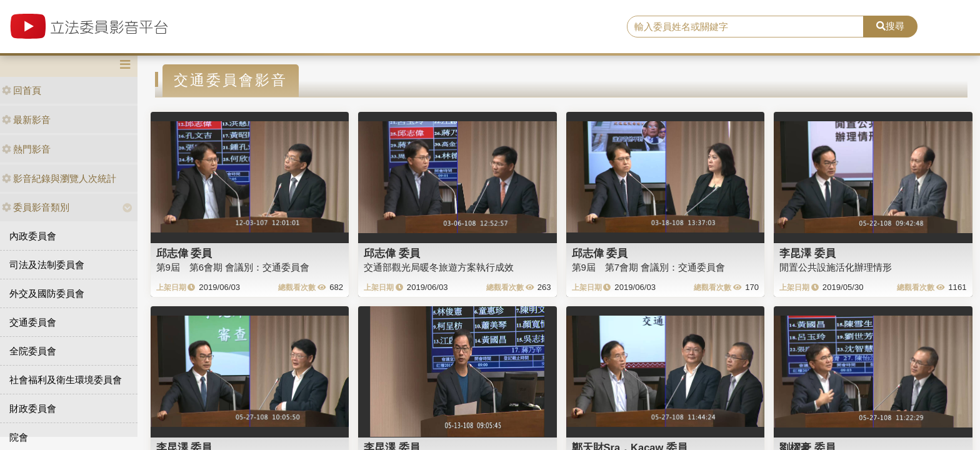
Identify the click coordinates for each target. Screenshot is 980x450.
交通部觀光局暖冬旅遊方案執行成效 (439, 267)
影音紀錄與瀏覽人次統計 (59, 178)
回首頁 (22, 90)
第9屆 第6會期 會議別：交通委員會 (233, 267)
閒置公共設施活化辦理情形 (836, 267)
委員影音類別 (36, 207)
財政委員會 (33, 408)
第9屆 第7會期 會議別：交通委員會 (649, 267)
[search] (746, 27)
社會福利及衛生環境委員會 (66, 380)
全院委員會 (33, 351)
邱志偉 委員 (184, 253)
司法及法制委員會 (47, 265)
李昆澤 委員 (807, 253)
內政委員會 (33, 236)
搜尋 (890, 26)
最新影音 (26, 120)
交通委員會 (33, 322)
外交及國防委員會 (47, 293)
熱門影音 (26, 149)
